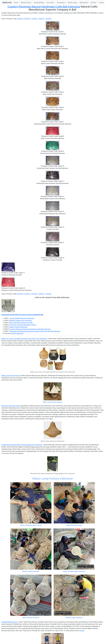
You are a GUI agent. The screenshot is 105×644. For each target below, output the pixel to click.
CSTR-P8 (48, 19)
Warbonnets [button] (84, 3)
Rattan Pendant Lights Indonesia (74, 571)
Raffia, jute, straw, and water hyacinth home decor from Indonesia (24, 339)
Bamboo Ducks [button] (26, 3)
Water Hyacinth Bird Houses (11, 376)
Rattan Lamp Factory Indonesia (52, 478)
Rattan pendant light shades (11, 406)
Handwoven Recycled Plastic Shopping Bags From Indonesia (22, 445)
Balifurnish (7, 2)
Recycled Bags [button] (39, 3)
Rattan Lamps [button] (72, 3)
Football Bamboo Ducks (10, 622)
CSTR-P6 (34, 19)
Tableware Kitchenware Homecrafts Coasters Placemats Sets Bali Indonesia (35, 331)
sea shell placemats (17, 333)
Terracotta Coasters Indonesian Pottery (23, 325)
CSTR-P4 (20, 19)
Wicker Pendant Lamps (74, 525)
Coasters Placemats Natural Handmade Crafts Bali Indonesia (44, 6)
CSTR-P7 (41, 19)
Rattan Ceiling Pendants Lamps (31, 525)
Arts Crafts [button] (50, 3)
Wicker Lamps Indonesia (31, 571)
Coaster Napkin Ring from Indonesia (22, 318)
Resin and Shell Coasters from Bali (21, 323)
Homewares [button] (61, 3)
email (82, 631)
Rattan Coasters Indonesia (18, 327)
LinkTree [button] (94, 3)
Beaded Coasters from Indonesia (21, 320)
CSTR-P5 (27, 19)
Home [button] (16, 3)
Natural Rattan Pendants (31, 618)
